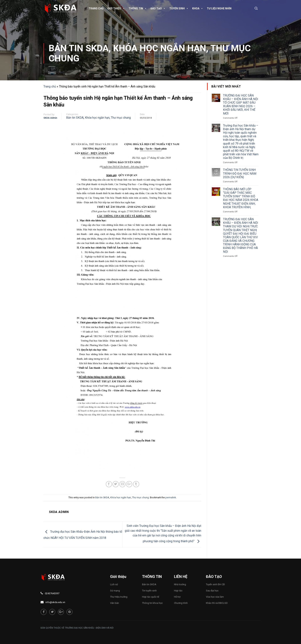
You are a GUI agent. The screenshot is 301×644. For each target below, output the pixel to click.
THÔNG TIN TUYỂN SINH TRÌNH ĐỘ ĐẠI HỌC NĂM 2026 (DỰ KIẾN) (240, 173)
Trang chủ (96, 8)
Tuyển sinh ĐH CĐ (215, 584)
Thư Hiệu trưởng (119, 597)
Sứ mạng (115, 591)
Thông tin (138, 8)
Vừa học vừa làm (215, 597)
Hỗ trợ (177, 597)
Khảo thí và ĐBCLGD (217, 603)
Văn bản (115, 603)
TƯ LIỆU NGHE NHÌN (219, 8)
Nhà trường (180, 584)
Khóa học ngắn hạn (160, 48)
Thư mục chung (121, 118)
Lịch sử (114, 584)
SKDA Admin (50, 118)
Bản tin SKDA (79, 48)
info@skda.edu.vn (55, 602)
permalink (171, 497)
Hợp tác (178, 591)
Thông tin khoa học (152, 603)
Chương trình (181, 603)
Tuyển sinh (179, 8)
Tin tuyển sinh (149, 591)
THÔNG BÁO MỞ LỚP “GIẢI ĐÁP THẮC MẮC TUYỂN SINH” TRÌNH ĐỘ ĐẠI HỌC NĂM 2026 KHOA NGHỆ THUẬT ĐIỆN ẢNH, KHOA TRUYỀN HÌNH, (241, 198)
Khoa (198, 8)
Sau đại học (212, 591)
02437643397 (52, 593)
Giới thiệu (116, 8)
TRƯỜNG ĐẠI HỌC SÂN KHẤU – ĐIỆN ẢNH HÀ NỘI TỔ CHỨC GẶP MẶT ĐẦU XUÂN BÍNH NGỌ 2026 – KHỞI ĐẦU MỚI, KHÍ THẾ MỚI (241, 104)
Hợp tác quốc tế (151, 597)
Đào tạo (158, 8)
